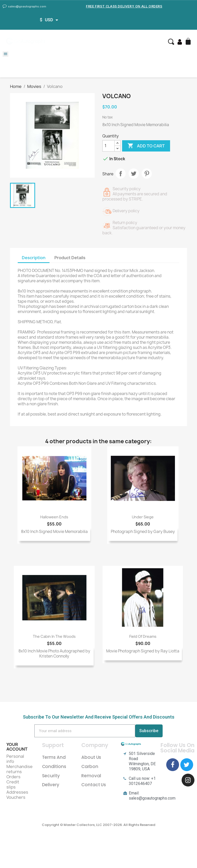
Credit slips (13, 784)
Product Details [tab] (70, 258)
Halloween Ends (54, 517)
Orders (13, 777)
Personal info (15, 759)
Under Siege (143, 517)
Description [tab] (34, 258)
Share (121, 174)
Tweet (134, 174)
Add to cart (146, 146)
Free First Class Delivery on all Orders (124, 6)
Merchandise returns (19, 769)
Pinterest (147, 174)
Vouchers (16, 797)
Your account (17, 747)
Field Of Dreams (143, 636)
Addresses (17, 792)
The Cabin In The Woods (54, 636)
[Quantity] (109, 146)
